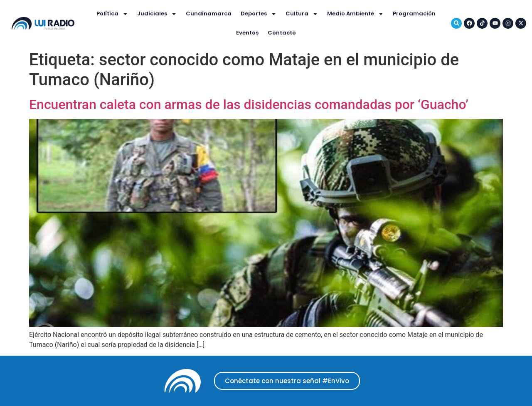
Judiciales (157, 14)
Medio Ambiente (355, 14)
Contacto (282, 33)
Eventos (247, 33)
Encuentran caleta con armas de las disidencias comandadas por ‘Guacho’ (249, 104)
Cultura (302, 14)
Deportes (259, 14)
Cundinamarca (209, 14)
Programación (414, 14)
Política (112, 14)
